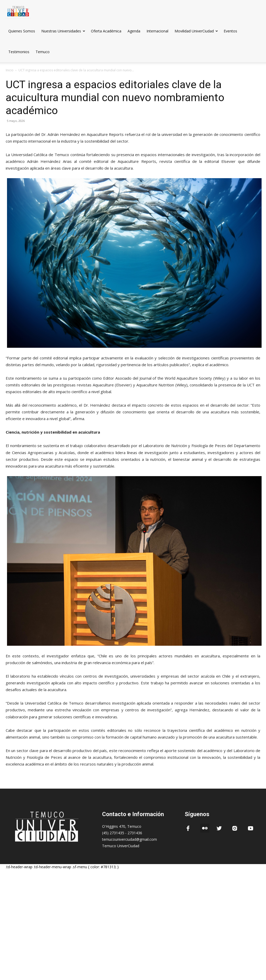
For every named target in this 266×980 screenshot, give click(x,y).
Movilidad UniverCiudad (196, 31)
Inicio (10, 70)
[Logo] (18, 10)
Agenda (134, 31)
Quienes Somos (22, 31)
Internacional (157, 31)
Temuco (43, 52)
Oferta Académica (106, 31)
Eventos (230, 31)
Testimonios (19, 52)
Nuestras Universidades (63, 31)
